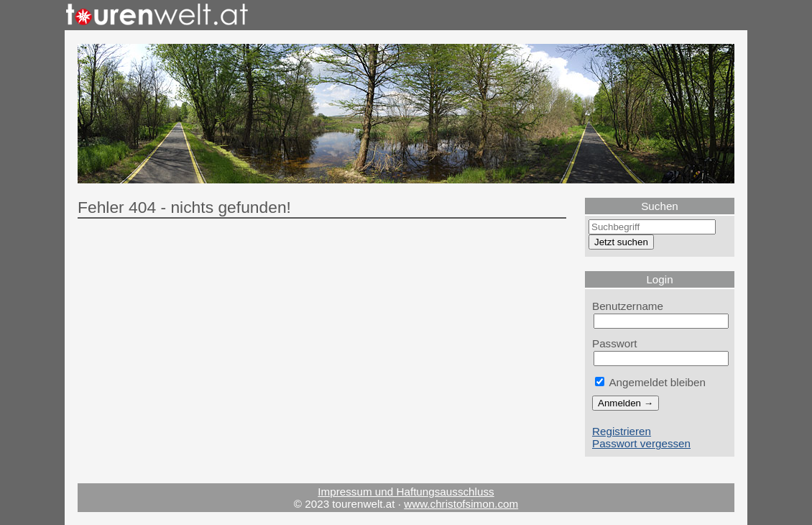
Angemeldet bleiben (650, 382)
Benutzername (628, 306)
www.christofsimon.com (461, 504)
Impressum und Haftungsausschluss (406, 492)
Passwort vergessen (641, 443)
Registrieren (622, 431)
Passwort (615, 343)
